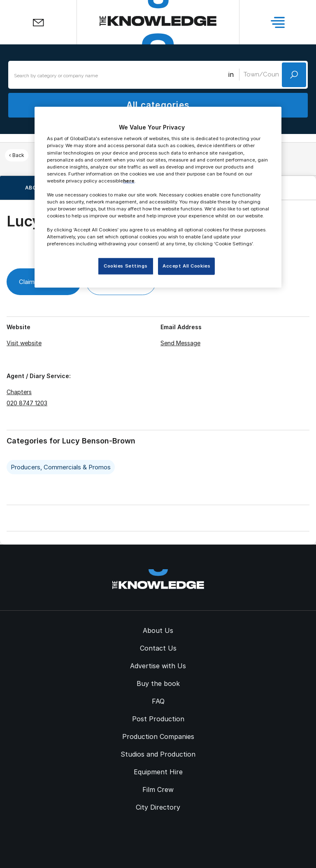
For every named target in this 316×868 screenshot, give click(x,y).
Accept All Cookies (186, 266)
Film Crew (158, 790)
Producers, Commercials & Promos (61, 467)
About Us (158, 630)
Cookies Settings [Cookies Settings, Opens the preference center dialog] (125, 266)
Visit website (24, 343)
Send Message (180, 343)
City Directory (158, 807)
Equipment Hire (158, 772)
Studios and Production (158, 754)
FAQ (158, 701)
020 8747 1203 (27, 403)
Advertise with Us (158, 666)
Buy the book (158, 683)
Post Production (158, 719)
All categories (158, 105)
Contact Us (158, 648)
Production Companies (158, 736)
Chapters (19, 392)
